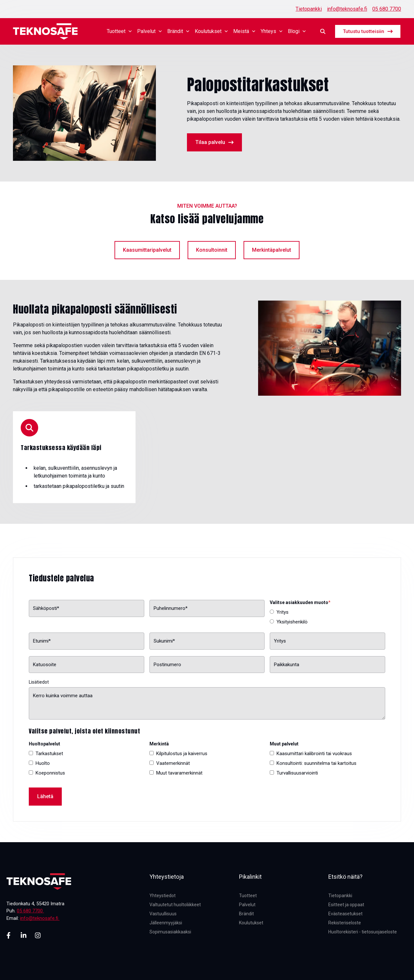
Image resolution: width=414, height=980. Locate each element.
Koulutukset (211, 31)
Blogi (297, 31)
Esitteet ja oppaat (346, 905)
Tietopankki (309, 9)
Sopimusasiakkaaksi (170, 932)
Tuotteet (119, 31)
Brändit (178, 31)
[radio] (327, 612)
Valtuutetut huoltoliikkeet (175, 905)
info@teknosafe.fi (347, 9)
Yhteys (272, 31)
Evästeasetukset (345, 914)
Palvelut (150, 31)
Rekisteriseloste (345, 923)
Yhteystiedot (163, 896)
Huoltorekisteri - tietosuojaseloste (363, 932)
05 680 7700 (387, 9)
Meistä (244, 31)
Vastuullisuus (163, 914)
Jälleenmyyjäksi (166, 923)
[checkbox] (327, 617)
